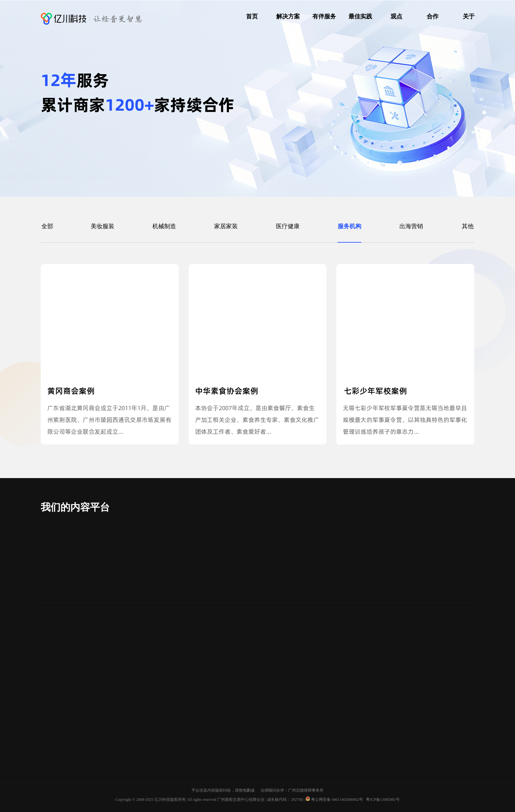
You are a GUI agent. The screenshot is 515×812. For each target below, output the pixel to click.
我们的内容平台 (75, 507)
